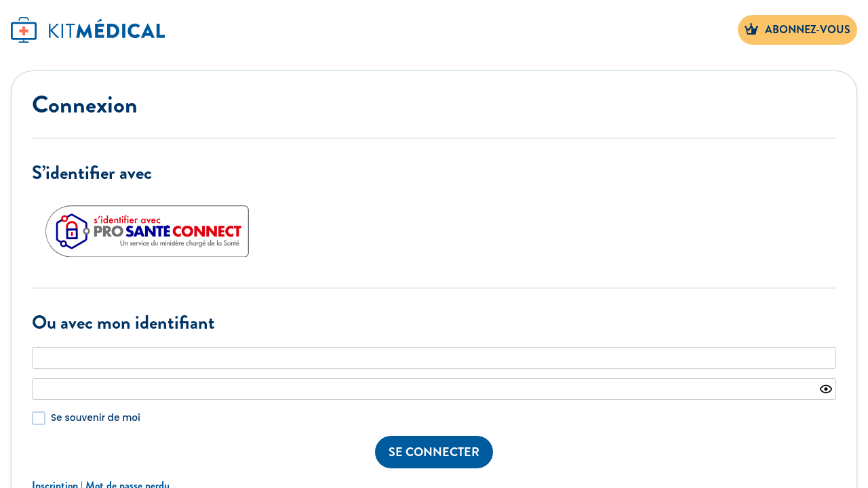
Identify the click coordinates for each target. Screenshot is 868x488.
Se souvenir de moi (96, 418)
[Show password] (826, 389)
